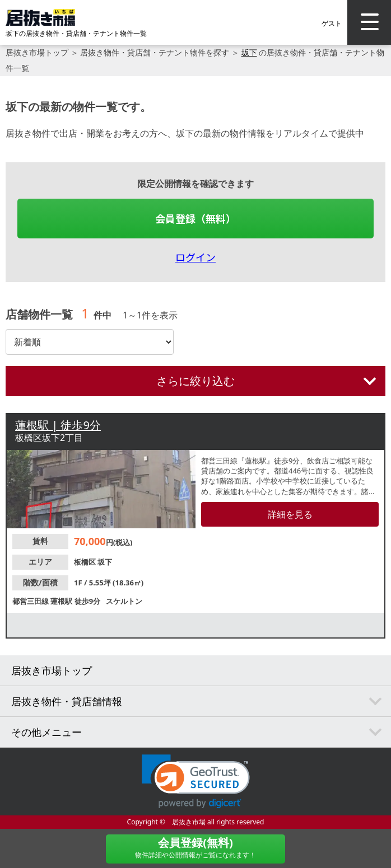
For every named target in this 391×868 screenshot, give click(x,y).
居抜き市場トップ (37, 52)
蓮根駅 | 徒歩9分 (58, 425)
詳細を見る (290, 514)
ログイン (195, 257)
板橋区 (86, 562)
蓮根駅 (62, 601)
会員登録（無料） (195, 218)
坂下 (249, 52)
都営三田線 (31, 601)
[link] (196, 782)
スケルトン (124, 601)
